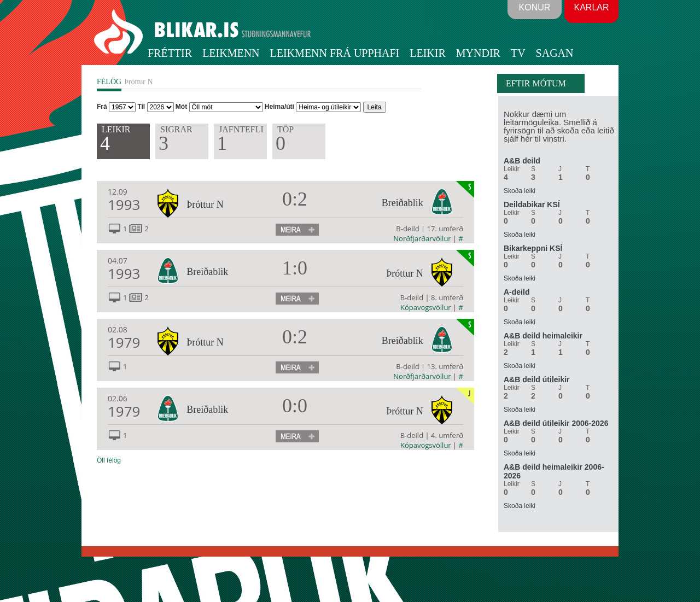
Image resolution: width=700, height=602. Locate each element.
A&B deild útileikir (537, 379)
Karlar (591, 7)
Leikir (428, 53)
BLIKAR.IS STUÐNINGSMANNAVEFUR (204, 32)
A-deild (517, 292)
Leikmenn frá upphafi (335, 53)
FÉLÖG (109, 82)
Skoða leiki (520, 191)
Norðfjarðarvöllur (422, 238)
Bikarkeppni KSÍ (533, 248)
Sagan (555, 53)
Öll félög (109, 460)
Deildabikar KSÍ (532, 204)
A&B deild (522, 161)
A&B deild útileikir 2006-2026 (556, 423)
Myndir (478, 53)
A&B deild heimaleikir (543, 336)
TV (518, 53)
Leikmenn (231, 53)
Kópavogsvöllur (426, 307)
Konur (535, 7)
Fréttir (170, 53)
